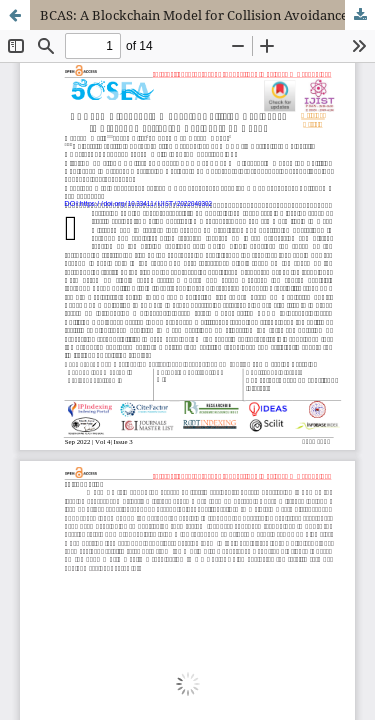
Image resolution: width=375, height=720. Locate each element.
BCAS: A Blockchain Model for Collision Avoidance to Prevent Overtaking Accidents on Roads (207, 15)
